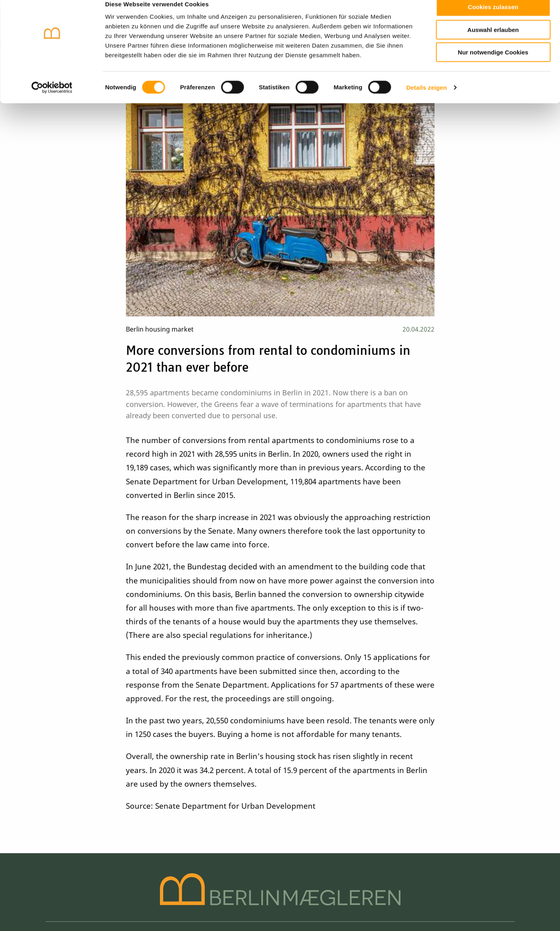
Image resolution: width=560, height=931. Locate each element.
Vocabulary (286, 798)
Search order (286, 788)
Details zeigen (426, 100)
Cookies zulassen (493, 19)
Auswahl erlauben (493, 42)
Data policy (93, 898)
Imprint (57, 898)
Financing (286, 809)
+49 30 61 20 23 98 (385, 788)
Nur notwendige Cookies (493, 65)
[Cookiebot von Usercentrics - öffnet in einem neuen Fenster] (52, 100)
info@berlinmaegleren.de (378, 808)
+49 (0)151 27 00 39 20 (390, 798)
